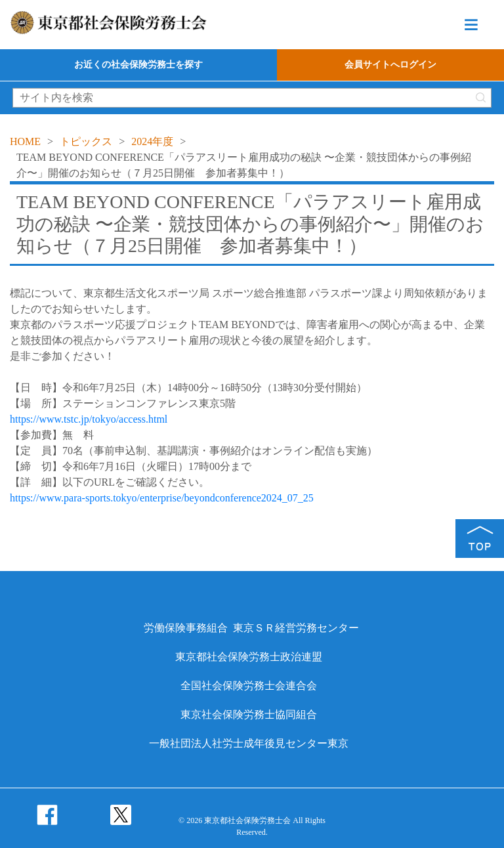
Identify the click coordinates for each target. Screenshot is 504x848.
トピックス (86, 141)
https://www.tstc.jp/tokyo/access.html (89, 419)
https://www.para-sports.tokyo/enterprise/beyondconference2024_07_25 (162, 498)
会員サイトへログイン (390, 65)
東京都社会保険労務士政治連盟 (249, 657)
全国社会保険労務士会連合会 (249, 686)
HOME (25, 141)
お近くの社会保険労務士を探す (138, 65)
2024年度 (152, 141)
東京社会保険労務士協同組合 (249, 714)
